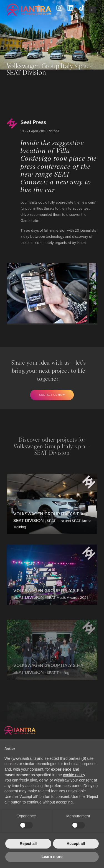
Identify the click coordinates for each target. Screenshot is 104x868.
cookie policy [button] (74, 775)
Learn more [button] (52, 857)
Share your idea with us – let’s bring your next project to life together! (49, 371)
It (92, 10)
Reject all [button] (28, 844)
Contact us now (52, 395)
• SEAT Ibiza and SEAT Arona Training (52, 540)
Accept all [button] (76, 844)
